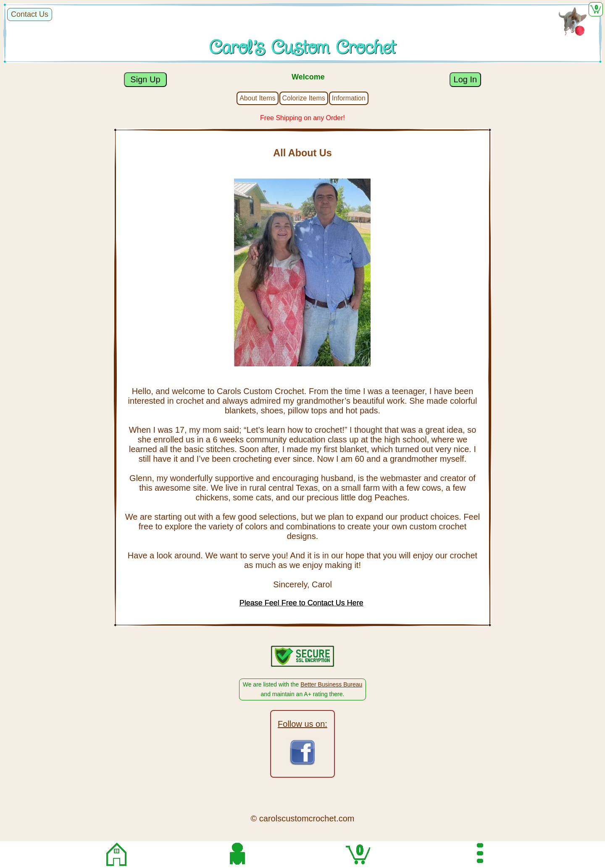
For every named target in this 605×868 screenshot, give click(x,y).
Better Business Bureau (331, 684)
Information (349, 98)
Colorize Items (304, 98)
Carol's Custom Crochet (302, 48)
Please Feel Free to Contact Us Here (301, 603)
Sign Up (145, 79)
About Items (257, 98)
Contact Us (30, 14)
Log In (466, 79)
